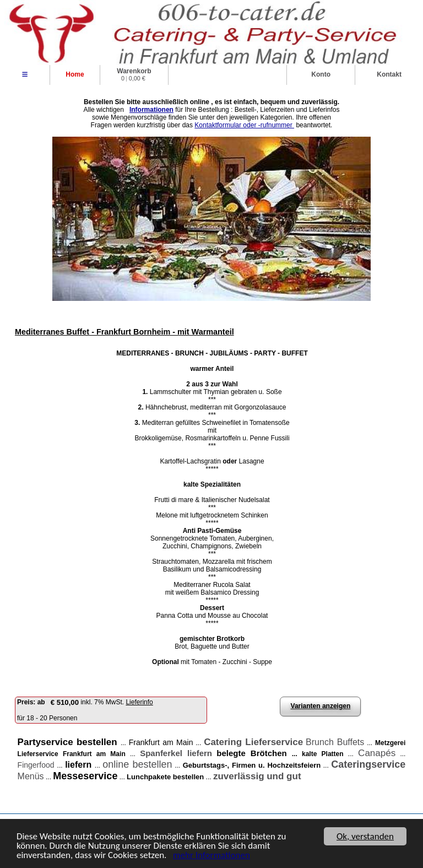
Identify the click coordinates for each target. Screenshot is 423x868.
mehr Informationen (211, 856)
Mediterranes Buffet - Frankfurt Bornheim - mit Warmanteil (124, 332)
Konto (321, 74)
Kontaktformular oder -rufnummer (244, 125)
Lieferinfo (139, 702)
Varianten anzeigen (321, 706)
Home (75, 74)
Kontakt (389, 74)
